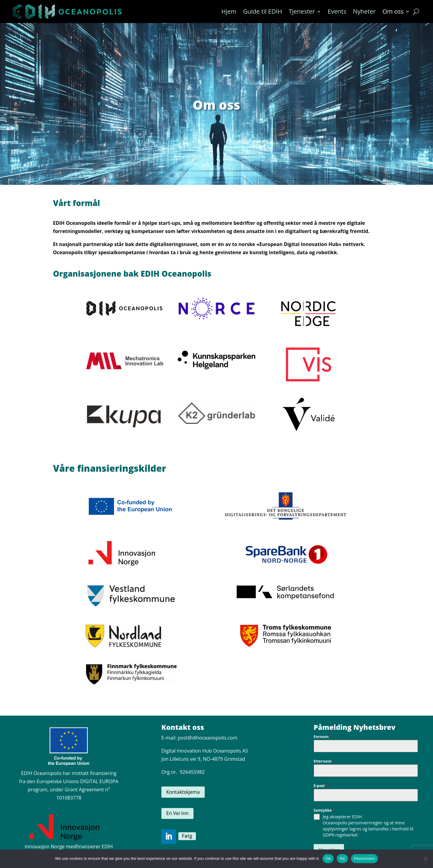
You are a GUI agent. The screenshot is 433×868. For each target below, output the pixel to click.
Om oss (393, 11)
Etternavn (324, 761)
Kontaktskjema (183, 792)
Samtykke (324, 810)
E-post (321, 786)
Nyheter (364, 11)
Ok (328, 858)
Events (337, 11)
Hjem (229, 11)
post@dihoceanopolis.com (208, 738)
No (342, 858)
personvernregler (365, 823)
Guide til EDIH (262, 11)
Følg (187, 836)
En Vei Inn (177, 813)
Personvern (364, 858)
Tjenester (302, 11)
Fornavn (323, 737)
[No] (425, 859)
